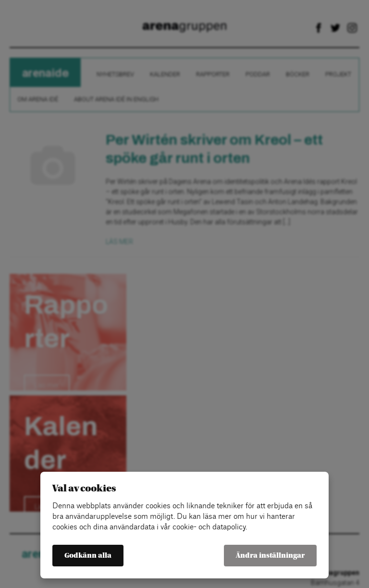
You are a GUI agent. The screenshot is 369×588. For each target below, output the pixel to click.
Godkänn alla (88, 556)
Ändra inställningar (270, 556)
